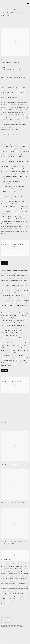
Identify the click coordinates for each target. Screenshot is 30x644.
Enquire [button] (5, 263)
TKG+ (5, 3)
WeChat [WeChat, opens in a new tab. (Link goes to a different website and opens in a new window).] (15, 626)
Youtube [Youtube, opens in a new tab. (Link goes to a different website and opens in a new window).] (9, 626)
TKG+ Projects (6, 16)
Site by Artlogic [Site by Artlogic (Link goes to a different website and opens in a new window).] (6, 622)
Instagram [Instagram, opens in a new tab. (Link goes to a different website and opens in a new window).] (2, 626)
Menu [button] (28, 3)
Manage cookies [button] (6, 617)
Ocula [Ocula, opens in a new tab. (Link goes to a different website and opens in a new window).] (12, 626)
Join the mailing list (18, 626)
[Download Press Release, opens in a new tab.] (15, 134)
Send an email (21, 626)
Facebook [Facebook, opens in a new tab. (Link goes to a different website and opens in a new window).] (6, 626)
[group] (15, 406)
